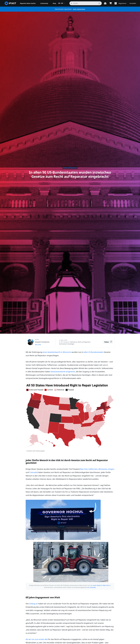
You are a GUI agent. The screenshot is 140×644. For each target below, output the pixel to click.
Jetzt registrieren (79, 9)
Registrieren (122, 3)
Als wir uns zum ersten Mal (37, 639)
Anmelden (133, 3)
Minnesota (103, 469)
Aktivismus (74, 342)
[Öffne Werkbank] (105, 3)
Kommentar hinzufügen (67, 344)
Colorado (33, 472)
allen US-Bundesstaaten (94, 352)
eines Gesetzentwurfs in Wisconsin (57, 352)
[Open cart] (111, 3)
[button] (116, 3)
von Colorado (91, 587)
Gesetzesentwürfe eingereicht (63, 372)
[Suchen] (86, 3)
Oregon (111, 469)
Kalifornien (93, 469)
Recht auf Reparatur (70, 168)
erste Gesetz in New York (101, 585)
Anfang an (33, 604)
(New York (83, 469)
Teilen (108, 342)
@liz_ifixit (38, 345)
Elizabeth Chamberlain (42, 342)
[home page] (10, 3)
